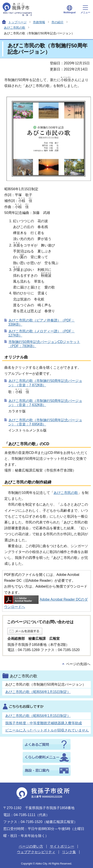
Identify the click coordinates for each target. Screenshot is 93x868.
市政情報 (39, 22)
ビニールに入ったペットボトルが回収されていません (47, 730)
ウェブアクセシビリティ (36, 852)
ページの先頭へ (78, 664)
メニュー (85, 10)
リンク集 (69, 852)
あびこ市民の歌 (15, 28)
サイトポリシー (62, 846)
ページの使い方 (31, 846)
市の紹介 (57, 22)
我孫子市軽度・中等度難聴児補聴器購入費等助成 (44, 723)
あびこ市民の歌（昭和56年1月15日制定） (38, 692)
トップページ (17, 22)
